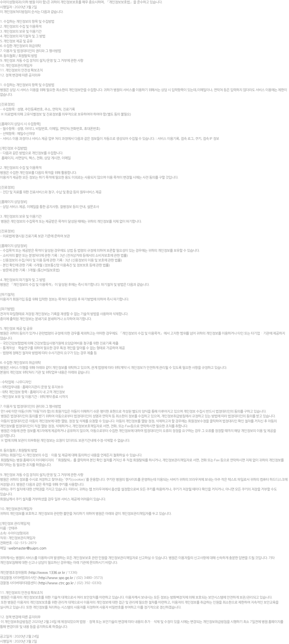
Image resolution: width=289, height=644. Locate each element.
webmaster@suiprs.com (27, 548)
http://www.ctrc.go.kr (56, 583)
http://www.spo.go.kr (56, 578)
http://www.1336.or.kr (47, 572)
